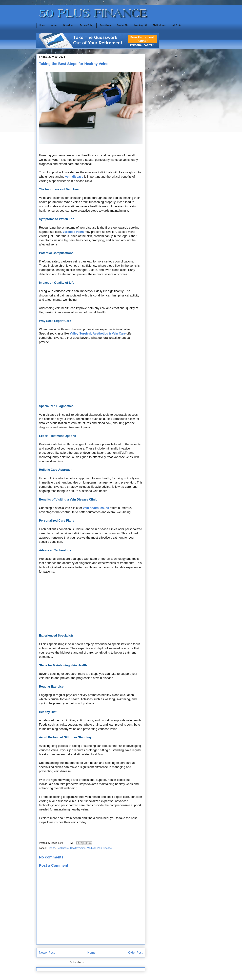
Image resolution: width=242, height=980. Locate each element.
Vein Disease (104, 848)
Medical (91, 848)
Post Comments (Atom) (98, 962)
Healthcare (63, 848)
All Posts (177, 25)
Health (52, 848)
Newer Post (47, 953)
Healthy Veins (78, 848)
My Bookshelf (160, 25)
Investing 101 (140, 25)
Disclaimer (68, 25)
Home (42, 25)
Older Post (135, 953)
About (54, 25)
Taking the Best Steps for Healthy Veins (74, 64)
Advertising (105, 25)
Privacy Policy (87, 25)
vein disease (74, 177)
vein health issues (96, 508)
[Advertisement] (91, 376)
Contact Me (122, 25)
